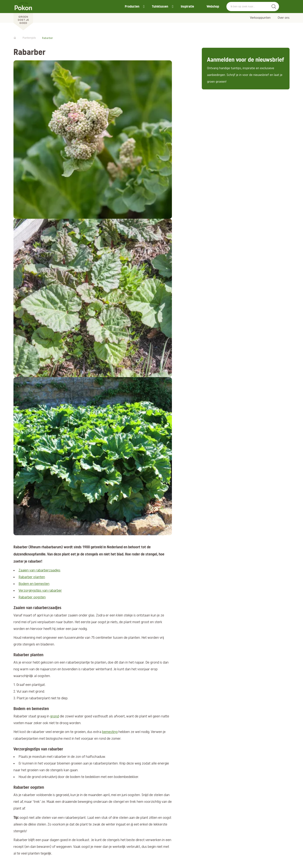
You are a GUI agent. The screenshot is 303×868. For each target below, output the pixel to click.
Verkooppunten (260, 18)
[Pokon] (23, 15)
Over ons (284, 18)
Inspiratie (187, 6)
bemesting (110, 732)
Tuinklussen (160, 6)
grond (54, 716)
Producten (132, 6)
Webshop (213, 6)
